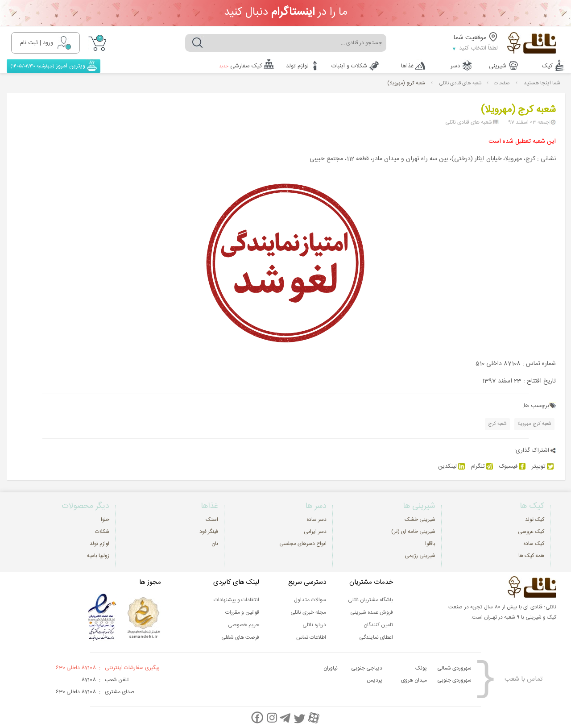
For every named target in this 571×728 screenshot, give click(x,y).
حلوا (105, 520)
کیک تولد (535, 520)
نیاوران (331, 668)
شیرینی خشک (420, 520)
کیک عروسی (531, 532)
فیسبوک (512, 466)
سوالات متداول (310, 600)
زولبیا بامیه (98, 556)
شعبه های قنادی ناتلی (461, 83)
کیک (547, 66)
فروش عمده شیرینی (372, 612)
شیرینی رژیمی (420, 556)
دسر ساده (317, 520)
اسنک (212, 520)
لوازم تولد (297, 66)
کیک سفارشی (241, 66)
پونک (421, 668)
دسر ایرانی (315, 532)
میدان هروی (414, 680)
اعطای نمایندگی (376, 637)
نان (215, 544)
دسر (455, 66)
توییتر (543, 466)
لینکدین (451, 466)
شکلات (102, 532)
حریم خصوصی (244, 625)
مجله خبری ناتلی (308, 612)
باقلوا (430, 544)
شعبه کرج (497, 424)
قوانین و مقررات (242, 612)
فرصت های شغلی (240, 637)
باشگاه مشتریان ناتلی (370, 600)
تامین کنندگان (378, 625)
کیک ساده (534, 544)
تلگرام (482, 466)
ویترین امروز (48, 66)
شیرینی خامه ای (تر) (413, 532)
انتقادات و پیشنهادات (236, 600)
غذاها (407, 66)
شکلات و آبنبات (349, 66)
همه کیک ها (531, 556)
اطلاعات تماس (311, 637)
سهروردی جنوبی (454, 680)
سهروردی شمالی (454, 668)
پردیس (374, 680)
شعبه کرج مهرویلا (534, 424)
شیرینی (498, 66)
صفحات (502, 83)
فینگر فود (209, 532)
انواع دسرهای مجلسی (303, 544)
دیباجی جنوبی (367, 668)
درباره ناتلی (314, 625)
